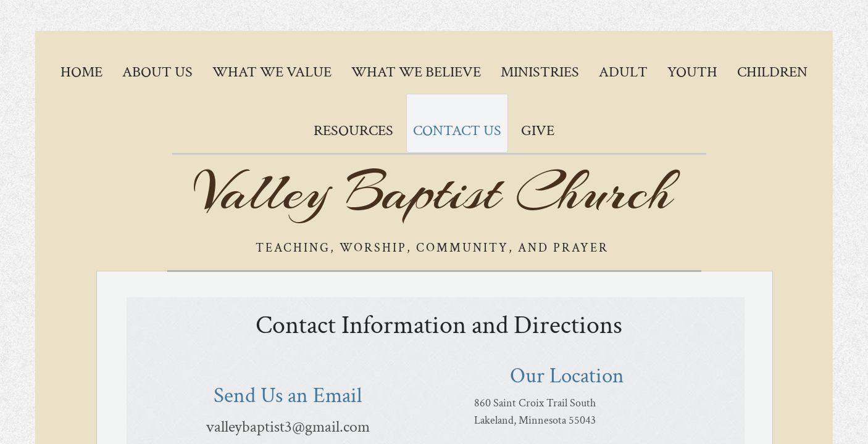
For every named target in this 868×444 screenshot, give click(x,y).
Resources (353, 130)
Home (81, 72)
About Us (157, 72)
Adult (623, 72)
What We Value (272, 72)
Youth (692, 72)
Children (772, 72)
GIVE (538, 130)
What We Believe (416, 72)
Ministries (540, 72)
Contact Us (457, 130)
